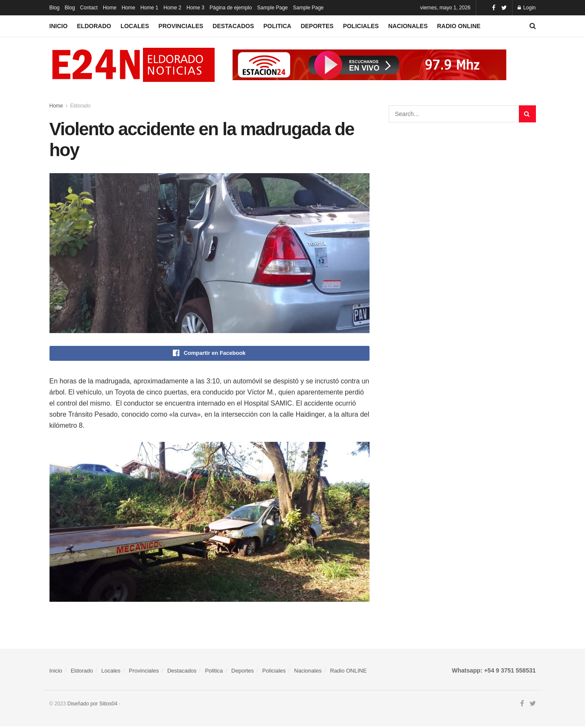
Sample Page (272, 8)
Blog (55, 8)
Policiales (361, 26)
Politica (277, 26)
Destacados (233, 26)
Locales (135, 26)
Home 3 (195, 8)
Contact (89, 8)
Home (110, 8)
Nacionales (408, 26)
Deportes (317, 26)
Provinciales (181, 26)
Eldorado (94, 26)
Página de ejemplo (231, 8)
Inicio (59, 26)
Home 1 (149, 8)
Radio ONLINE (459, 26)
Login (527, 8)
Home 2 (172, 8)
